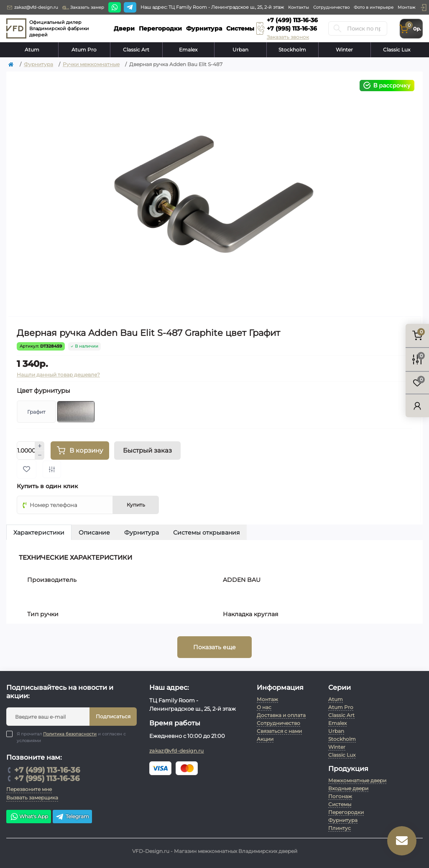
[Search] (337, 28)
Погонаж (340, 796)
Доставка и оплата (281, 715)
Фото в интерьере (374, 7)
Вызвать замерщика (32, 798)
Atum (32, 50)
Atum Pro (84, 50)
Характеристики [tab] (39, 533)
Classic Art (136, 50)
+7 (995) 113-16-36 (292, 28)
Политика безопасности (70, 734)
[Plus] (40, 446)
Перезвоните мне (29, 789)
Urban (240, 50)
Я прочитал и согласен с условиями (71, 737)
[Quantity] (26, 451)
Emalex (188, 50)
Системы (340, 804)
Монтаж (406, 7)
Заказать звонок (288, 37)
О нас (264, 707)
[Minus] (40, 456)
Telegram (72, 817)
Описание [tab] (94, 533)
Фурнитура (38, 64)
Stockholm (292, 50)
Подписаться (113, 716)
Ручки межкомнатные (91, 64)
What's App (29, 817)
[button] (424, 8)
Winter (344, 50)
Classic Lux (397, 50)
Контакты (299, 7)
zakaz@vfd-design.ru (32, 8)
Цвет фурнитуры (43, 390)
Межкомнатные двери (357, 780)
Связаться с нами (279, 731)
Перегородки (346, 812)
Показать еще (214, 647)
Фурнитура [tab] (142, 533)
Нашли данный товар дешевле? (58, 375)
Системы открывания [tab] (206, 533)
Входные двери (348, 788)
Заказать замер (83, 8)
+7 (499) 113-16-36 (292, 20)
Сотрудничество (331, 7)
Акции (265, 739)
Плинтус (340, 828)
